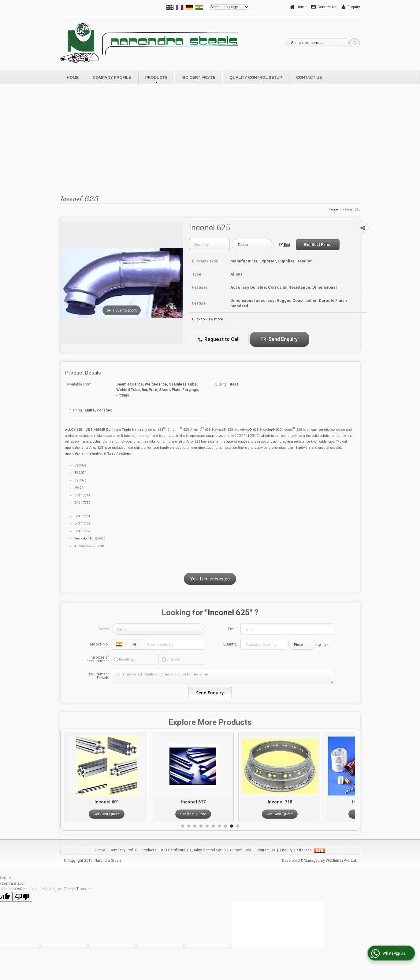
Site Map (304, 850)
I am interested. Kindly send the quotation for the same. (223, 676)
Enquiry (354, 7)
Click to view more (208, 319)
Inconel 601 (120, 802)
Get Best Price (318, 245)
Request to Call (219, 339)
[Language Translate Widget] (229, 7)
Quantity (230, 644)
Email (233, 629)
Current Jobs (241, 850)
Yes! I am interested (210, 579)
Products (156, 79)
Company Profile (112, 77)
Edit (285, 245)
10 (238, 826)
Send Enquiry (279, 339)
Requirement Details (98, 676)
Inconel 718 (293, 802)
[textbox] (252, 245)
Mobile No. (99, 644)
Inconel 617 (206, 802)
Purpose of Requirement (98, 659)
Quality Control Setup (256, 77)
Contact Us (327, 7)
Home (301, 7)
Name (104, 629)
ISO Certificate (199, 77)
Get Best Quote (120, 814)
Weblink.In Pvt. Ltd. (341, 861)
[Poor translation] (22, 897)
